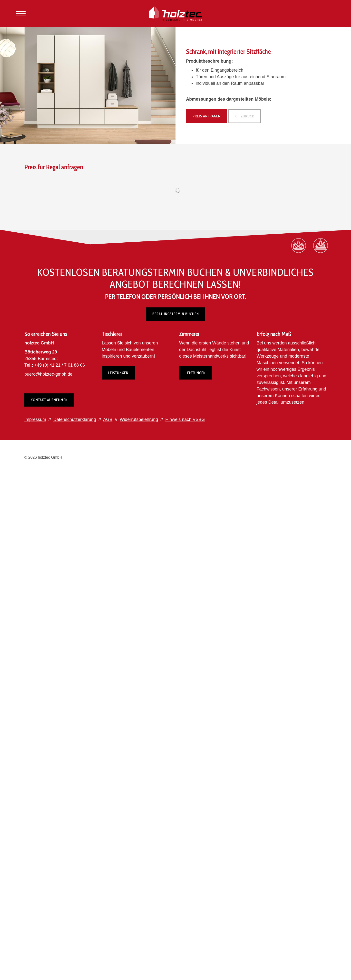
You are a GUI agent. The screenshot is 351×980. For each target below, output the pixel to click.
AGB (108, 419)
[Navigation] (21, 14)
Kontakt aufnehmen (49, 400)
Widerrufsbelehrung (139, 419)
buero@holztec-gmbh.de (48, 374)
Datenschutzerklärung (75, 419)
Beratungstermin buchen (176, 314)
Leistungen (118, 373)
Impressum (35, 419)
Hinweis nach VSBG (185, 419)
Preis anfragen (207, 116)
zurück (247, 116)
